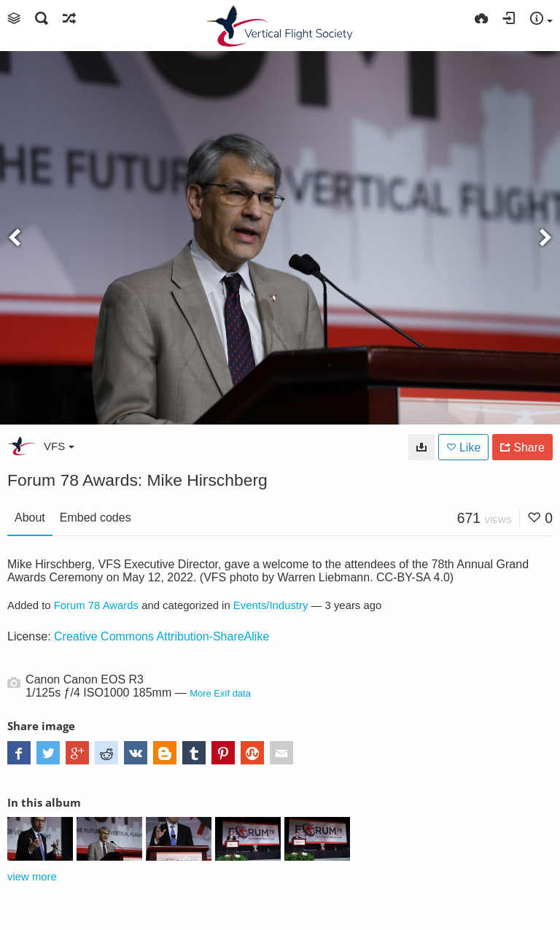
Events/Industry (271, 605)
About (30, 518)
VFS (59, 446)
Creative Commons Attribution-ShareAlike (162, 636)
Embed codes (96, 518)
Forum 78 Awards (96, 605)
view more (32, 877)
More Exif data (220, 693)
